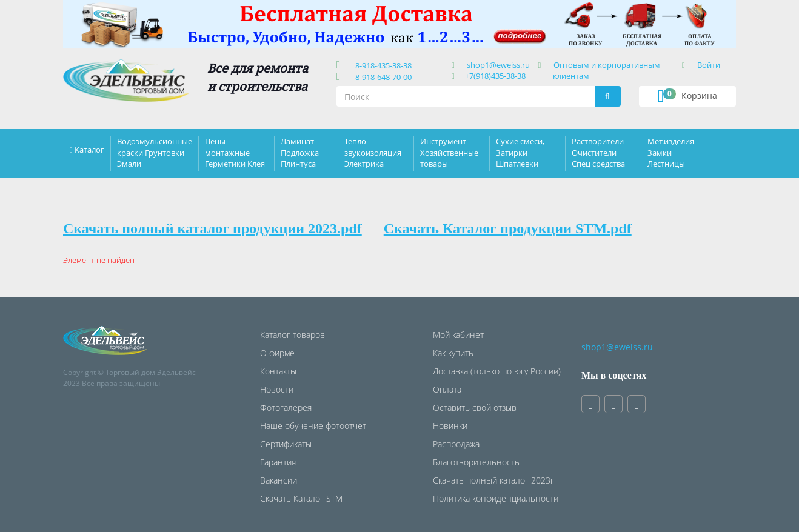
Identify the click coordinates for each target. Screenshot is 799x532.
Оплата (447, 389)
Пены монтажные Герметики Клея (235, 152)
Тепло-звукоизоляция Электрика (373, 152)
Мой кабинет (458, 335)
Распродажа (456, 444)
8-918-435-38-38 (382, 65)
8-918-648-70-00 (382, 77)
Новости (277, 389)
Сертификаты (286, 444)
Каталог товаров (293, 335)
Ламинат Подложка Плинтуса (300, 152)
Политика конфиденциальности (496, 498)
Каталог (89, 150)
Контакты (278, 371)
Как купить (453, 353)
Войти (709, 65)
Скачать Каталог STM (301, 498)
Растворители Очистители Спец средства (598, 152)
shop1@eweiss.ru (498, 65)
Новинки (450, 426)
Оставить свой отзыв (475, 407)
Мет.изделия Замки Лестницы (671, 152)
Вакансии (279, 480)
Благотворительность (476, 462)
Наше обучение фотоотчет (313, 426)
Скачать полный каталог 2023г (493, 480)
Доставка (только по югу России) (497, 371)
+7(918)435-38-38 (495, 76)
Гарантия (278, 462)
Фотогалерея (286, 407)
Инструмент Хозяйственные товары (449, 152)
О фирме (277, 353)
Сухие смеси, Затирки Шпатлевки (520, 152)
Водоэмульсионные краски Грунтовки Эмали (155, 152)
